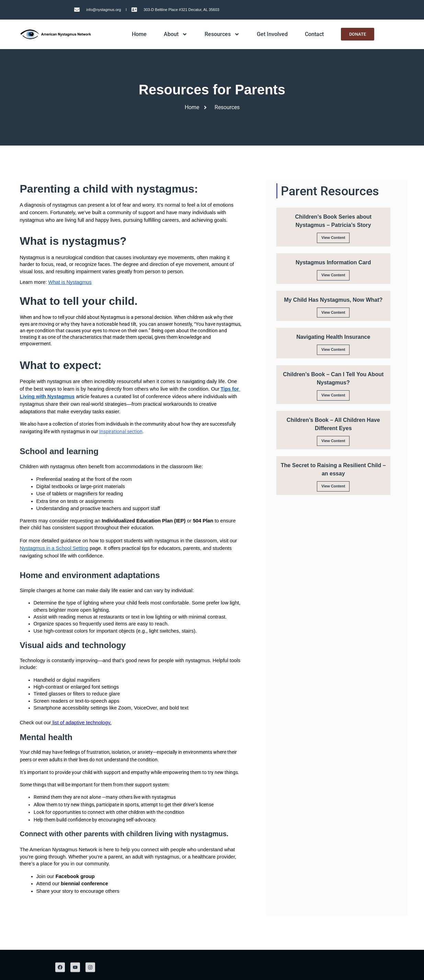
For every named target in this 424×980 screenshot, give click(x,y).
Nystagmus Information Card (333, 262)
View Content (333, 238)
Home (139, 34)
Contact (314, 34)
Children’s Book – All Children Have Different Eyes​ (333, 424)
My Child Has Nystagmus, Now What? (333, 300)
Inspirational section (121, 431)
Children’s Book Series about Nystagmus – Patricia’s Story (333, 221)
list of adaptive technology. (82, 723)
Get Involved (272, 34)
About (176, 34)
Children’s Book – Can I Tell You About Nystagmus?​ (333, 378)
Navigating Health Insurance (333, 337)
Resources (222, 34)
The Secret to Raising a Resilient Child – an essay (333, 469)
